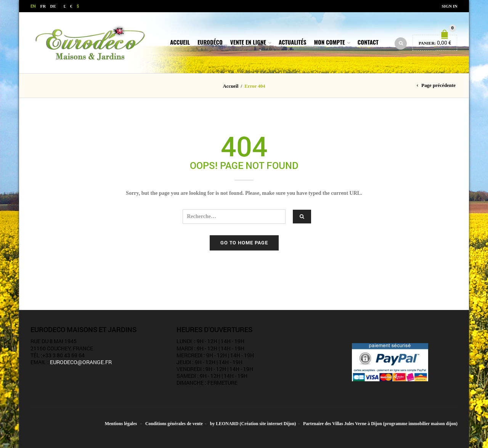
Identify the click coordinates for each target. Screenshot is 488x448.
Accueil (180, 42)
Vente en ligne (248, 42)
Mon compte (329, 42)
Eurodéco (210, 42)
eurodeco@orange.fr (81, 362)
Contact (368, 42)
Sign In (449, 6)
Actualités (292, 42)
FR (43, 6)
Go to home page (244, 242)
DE (53, 6)
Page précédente (438, 85)
